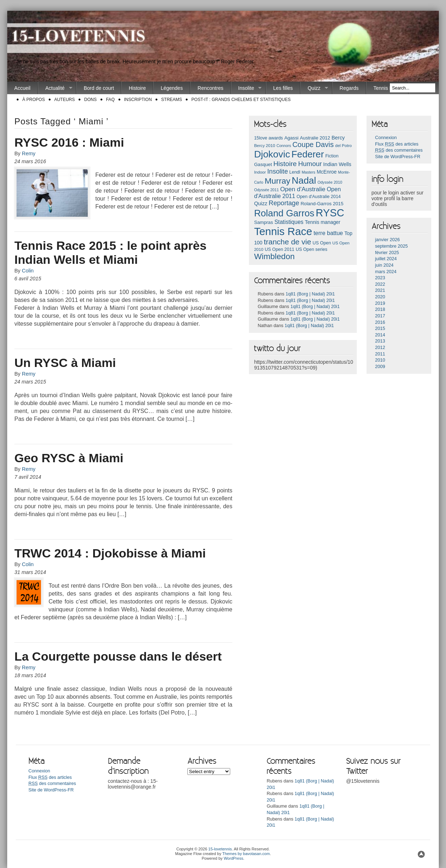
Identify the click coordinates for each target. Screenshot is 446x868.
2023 (380, 278)
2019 (380, 303)
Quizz (314, 88)
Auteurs (65, 100)
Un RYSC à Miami (65, 363)
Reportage (284, 203)
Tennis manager (323, 222)
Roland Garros (284, 213)
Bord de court (99, 88)
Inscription (138, 100)
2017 (380, 316)
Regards (349, 88)
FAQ (110, 100)
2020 (380, 297)
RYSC (330, 213)
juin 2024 (384, 265)
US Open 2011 (279, 249)
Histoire (137, 88)
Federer (308, 154)
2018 (380, 309)
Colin (28, 271)
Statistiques (289, 222)
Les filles (283, 88)
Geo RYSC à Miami (69, 458)
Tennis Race (387, 88)
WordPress (233, 858)
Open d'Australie (303, 189)
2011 (380, 354)
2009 (380, 367)
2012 (380, 348)
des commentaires (399, 150)
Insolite (247, 88)
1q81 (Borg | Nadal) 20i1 (310, 294)
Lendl (295, 172)
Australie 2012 (315, 138)
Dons (90, 100)
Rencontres (210, 88)
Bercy (338, 138)
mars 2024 (386, 272)
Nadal (304, 180)
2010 (380, 360)
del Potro (343, 146)
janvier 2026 (388, 240)
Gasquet (263, 164)
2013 (380, 341)
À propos (34, 100)
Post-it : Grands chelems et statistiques (241, 100)
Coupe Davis (313, 144)
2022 (380, 284)
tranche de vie (287, 242)
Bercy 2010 (264, 146)
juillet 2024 (386, 259)
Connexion (386, 138)
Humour (310, 164)
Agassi (291, 138)
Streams (172, 100)
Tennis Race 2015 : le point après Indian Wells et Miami (110, 252)
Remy (29, 153)
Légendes (172, 88)
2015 (380, 329)
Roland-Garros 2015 (322, 204)
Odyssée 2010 (330, 182)
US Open (322, 243)
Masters (309, 172)
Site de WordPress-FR (398, 157)
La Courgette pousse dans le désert (118, 656)
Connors (284, 146)
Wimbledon (274, 256)
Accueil (22, 88)
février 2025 (387, 253)
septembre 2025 (392, 246)
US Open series (311, 249)
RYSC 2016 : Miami (69, 142)
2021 (380, 290)
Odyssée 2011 (266, 190)
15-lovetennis (220, 849)
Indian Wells (337, 164)
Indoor (260, 172)
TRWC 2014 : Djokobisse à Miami (110, 553)
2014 (380, 335)
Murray (277, 181)
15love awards (268, 138)
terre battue (328, 233)
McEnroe (326, 172)
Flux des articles (397, 144)
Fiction (332, 156)
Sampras (263, 222)
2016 (380, 322)
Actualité (55, 88)
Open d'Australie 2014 (319, 197)
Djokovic (272, 154)
